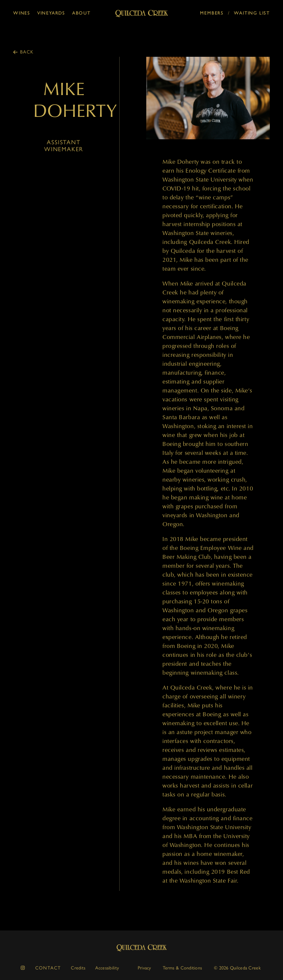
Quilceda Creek (142, 948)
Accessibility (107, 968)
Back (27, 52)
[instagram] (23, 968)
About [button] (81, 13)
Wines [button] (22, 13)
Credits (78, 968)
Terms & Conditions (182, 968)
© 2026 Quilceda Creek (237, 968)
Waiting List (252, 13)
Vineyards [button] (51, 13)
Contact (48, 968)
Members (212, 13)
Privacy (144, 968)
